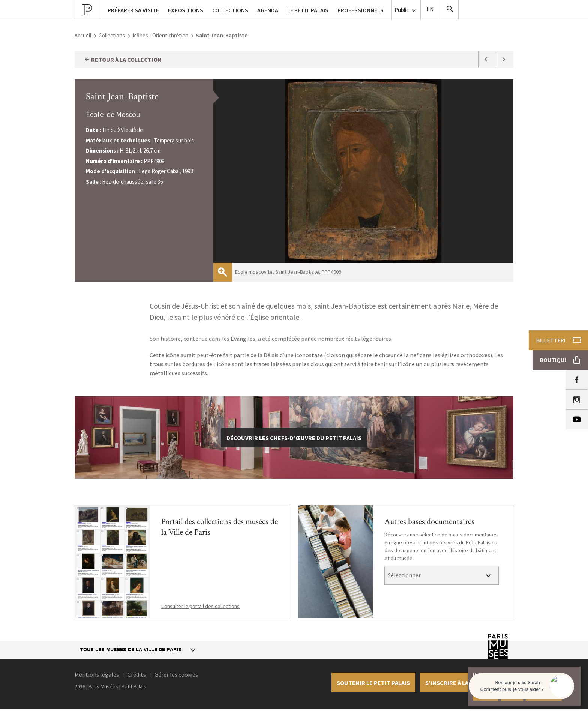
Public (406, 10)
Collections (112, 35)
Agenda (268, 10)
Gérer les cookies (176, 674)
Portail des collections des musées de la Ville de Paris (220, 527)
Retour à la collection (123, 60)
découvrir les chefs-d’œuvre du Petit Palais (294, 438)
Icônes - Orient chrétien (160, 35)
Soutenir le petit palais (373, 683)
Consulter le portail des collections (200, 606)
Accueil (83, 35)
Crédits (137, 674)
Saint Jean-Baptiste (122, 96)
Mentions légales (97, 674)
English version (430, 10)
